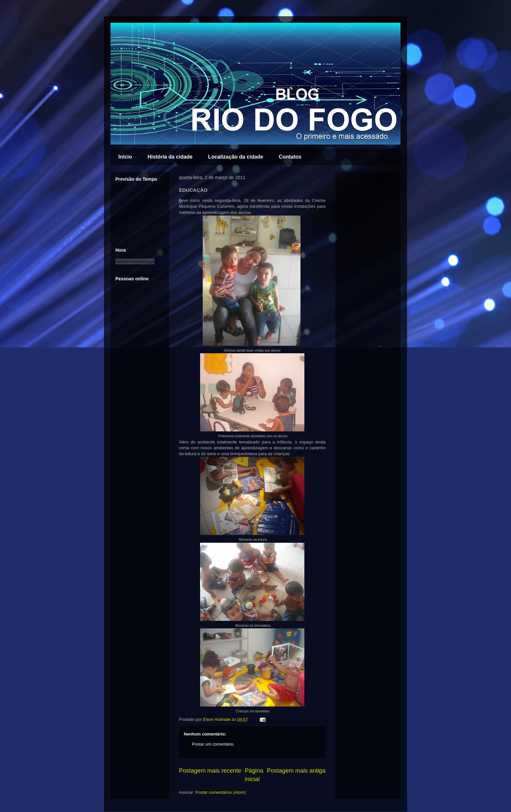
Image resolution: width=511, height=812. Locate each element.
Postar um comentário (213, 744)
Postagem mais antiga (296, 771)
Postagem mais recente (210, 771)
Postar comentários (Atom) (221, 792)
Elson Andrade (217, 719)
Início (125, 157)
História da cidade (170, 157)
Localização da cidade (236, 157)
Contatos (290, 157)
